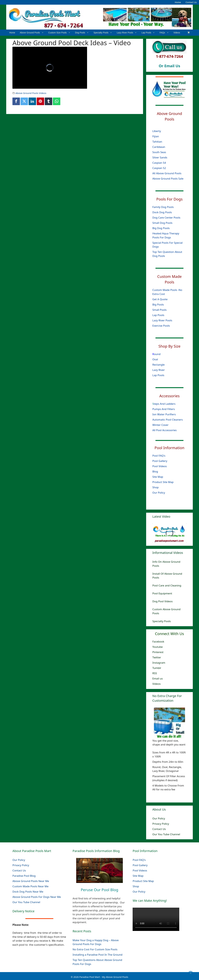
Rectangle (159, 365)
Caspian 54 (159, 163)
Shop (156, 487)
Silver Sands (160, 157)
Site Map (158, 477)
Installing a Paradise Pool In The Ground (98, 955)
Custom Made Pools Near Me (30, 886)
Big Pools (158, 304)
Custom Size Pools (61, 33)
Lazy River (159, 370)
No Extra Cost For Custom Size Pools (95, 949)
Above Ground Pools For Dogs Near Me (37, 897)
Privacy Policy (161, 824)
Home (178, 2)
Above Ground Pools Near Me (31, 881)
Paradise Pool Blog (24, 876)
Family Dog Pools (163, 207)
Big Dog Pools (161, 228)
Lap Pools (149, 33)
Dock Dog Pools (162, 212)
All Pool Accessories (164, 430)
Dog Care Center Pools (166, 218)
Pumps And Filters (164, 409)
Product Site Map (163, 482)
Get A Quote (160, 299)
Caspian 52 (159, 168)
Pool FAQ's (159, 455)
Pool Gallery (160, 461)
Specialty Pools (104, 33)
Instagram (159, 663)
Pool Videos (160, 466)
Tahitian (157, 141)
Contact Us (191, 2)
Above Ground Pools (33, 33)
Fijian (156, 136)
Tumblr (157, 668)
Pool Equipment (162, 593)
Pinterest (158, 652)
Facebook (158, 642)
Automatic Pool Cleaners (168, 419)
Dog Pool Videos (162, 601)
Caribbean (159, 147)
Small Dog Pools (162, 223)
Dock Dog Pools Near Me (28, 892)
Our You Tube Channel (166, 834)
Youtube (157, 647)
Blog (155, 471)
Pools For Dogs (170, 199)
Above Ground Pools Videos (31, 93)
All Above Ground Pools (167, 173)
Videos (177, 33)
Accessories (170, 396)
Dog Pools (83, 33)
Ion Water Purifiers (164, 414)
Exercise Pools (161, 325)
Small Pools (159, 310)
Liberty (157, 131)
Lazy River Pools (128, 33)
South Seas (159, 152)
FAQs (165, 33)
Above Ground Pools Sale (168, 178)
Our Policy (159, 492)
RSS (155, 673)
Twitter (157, 657)
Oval (155, 359)
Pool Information (169, 448)
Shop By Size (169, 346)
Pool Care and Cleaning (167, 585)
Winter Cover (160, 425)
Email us (158, 678)
